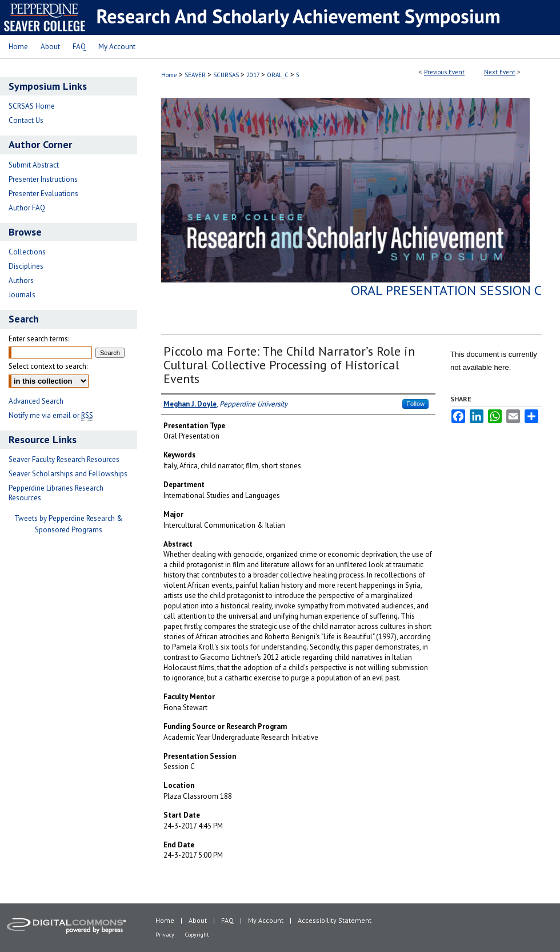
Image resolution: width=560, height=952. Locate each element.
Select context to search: (48, 366)
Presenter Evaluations (43, 194)
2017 (254, 75)
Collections (27, 252)
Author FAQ (27, 208)
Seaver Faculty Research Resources (64, 459)
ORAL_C (279, 75)
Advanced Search (36, 401)
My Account (266, 920)
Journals (22, 295)
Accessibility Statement (335, 920)
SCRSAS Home (32, 106)
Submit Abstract (34, 165)
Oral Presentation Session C (446, 290)
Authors (21, 280)
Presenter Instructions (43, 179)
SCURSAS (227, 75)
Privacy (165, 935)
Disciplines (26, 266)
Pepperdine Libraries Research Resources (56, 493)
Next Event (500, 72)
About (198, 920)
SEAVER (196, 75)
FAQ (227, 920)
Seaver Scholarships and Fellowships (68, 474)
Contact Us (26, 120)
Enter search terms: (39, 339)
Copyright (197, 935)
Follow (415, 404)
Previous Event (444, 72)
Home (169, 75)
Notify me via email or (51, 415)
